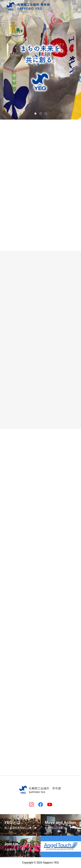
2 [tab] (41, 114)
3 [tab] (46, 114)
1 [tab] (36, 114)
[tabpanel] (40, 60)
